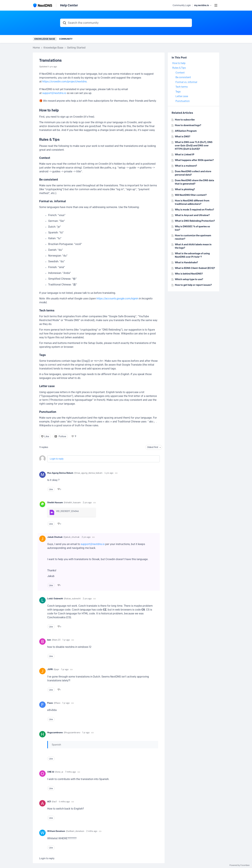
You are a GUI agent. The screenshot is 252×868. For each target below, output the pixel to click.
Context (45, 158)
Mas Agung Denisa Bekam (60, 473)
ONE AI (51, 772)
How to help (179, 63)
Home (36, 48)
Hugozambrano (55, 732)
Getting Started (76, 48)
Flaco (50, 703)
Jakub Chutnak (55, 537)
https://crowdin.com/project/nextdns (64, 82)
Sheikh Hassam (55, 502)
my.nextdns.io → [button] (203, 5)
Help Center (69, 5)
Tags (43, 355)
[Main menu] (216, 5)
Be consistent (49, 180)
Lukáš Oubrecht (55, 598)
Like (47, 436)
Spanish (56, 745)
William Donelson (56, 831)
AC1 (49, 802)
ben (49, 640)
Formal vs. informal (53, 201)
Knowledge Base (45, 39)
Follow (62, 436)
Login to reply (57, 459)
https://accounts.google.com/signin (117, 299)
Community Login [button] (182, 5)
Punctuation (48, 412)
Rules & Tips (179, 68)
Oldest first (153, 447)
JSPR (50, 669)
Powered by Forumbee (240, 865)
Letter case (47, 386)
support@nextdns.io (54, 93)
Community (66, 39)
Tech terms (47, 310)
